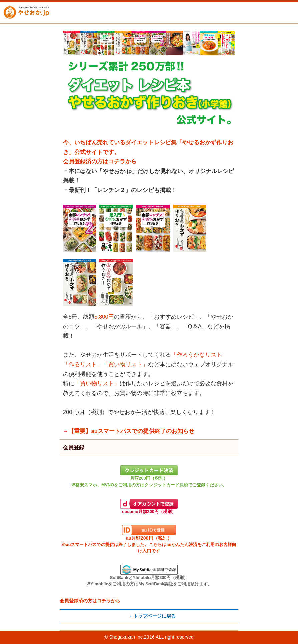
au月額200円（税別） (149, 539)
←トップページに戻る (152, 616)
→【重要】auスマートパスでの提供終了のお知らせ (129, 431)
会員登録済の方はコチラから (100, 161)
